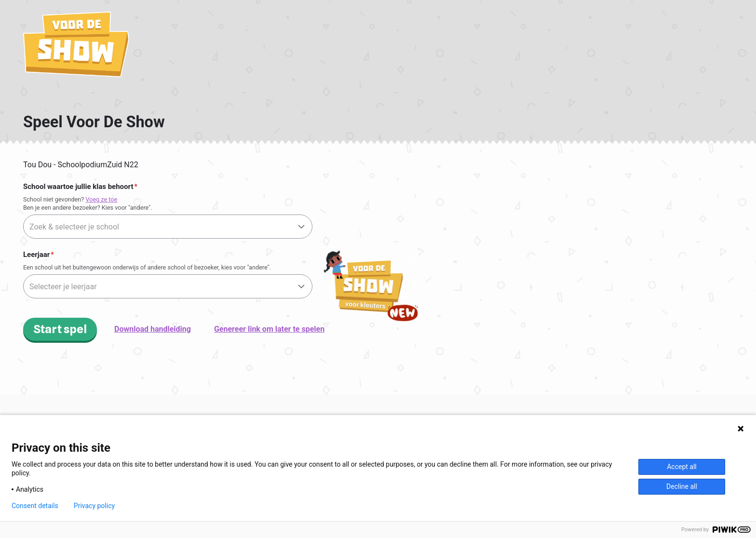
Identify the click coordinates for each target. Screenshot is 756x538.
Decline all (682, 486)
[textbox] (168, 227)
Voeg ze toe (101, 199)
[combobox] (168, 227)
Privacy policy (94, 506)
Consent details (35, 506)
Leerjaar (36, 255)
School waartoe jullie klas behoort (78, 187)
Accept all (682, 467)
